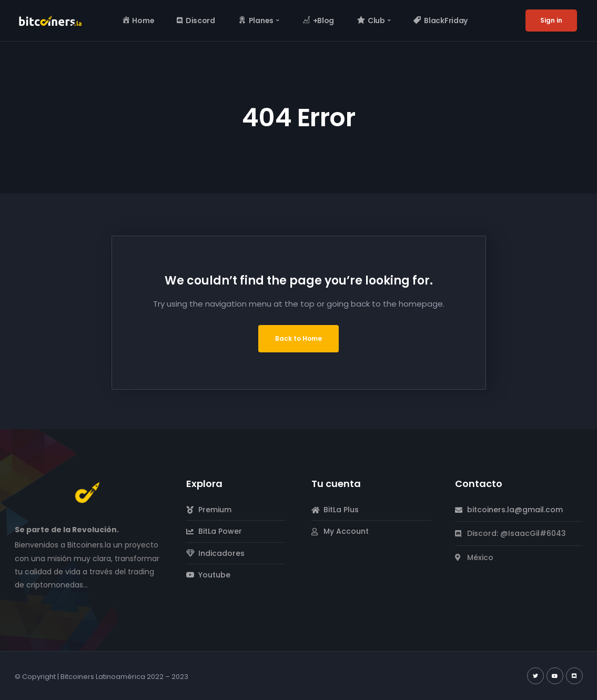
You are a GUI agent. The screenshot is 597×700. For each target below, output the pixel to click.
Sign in (551, 20)
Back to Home (298, 338)
